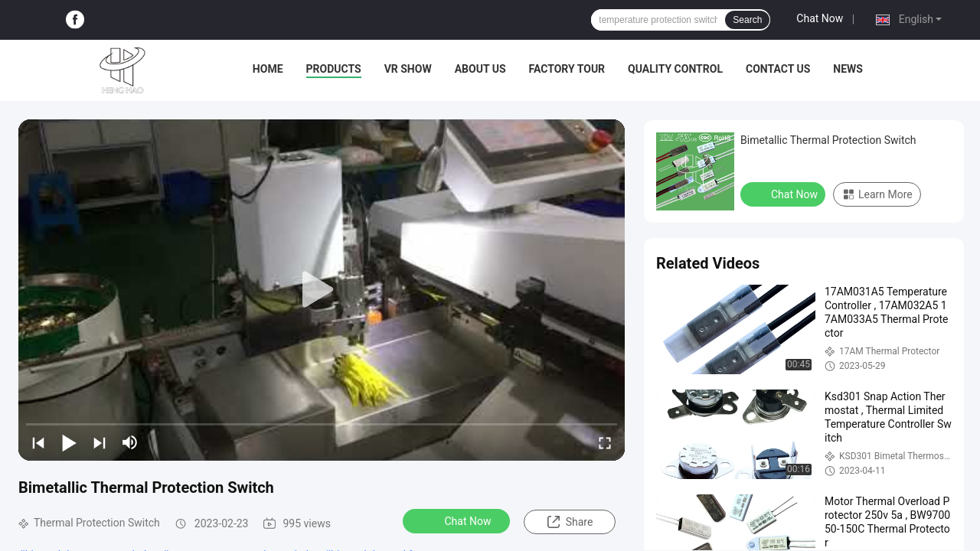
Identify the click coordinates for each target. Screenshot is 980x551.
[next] (100, 442)
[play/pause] (69, 442)
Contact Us (778, 69)
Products (334, 69)
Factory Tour (567, 69)
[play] (322, 290)
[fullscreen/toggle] (605, 442)
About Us (480, 69)
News (848, 69)
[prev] (38, 442)
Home (268, 69)
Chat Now (820, 18)
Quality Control (675, 69)
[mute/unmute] (130, 442)
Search (747, 20)
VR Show (408, 69)
